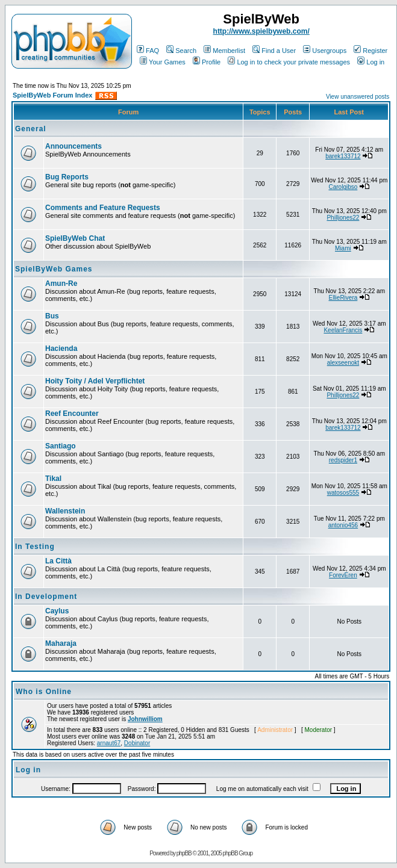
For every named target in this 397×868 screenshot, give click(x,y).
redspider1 (343, 460)
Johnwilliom (145, 719)
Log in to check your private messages (289, 62)
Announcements (73, 146)
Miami (343, 248)
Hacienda (61, 349)
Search (181, 51)
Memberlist (224, 51)
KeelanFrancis (343, 330)
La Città (58, 561)
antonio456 (343, 525)
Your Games (163, 62)
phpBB (184, 853)
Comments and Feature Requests (103, 208)
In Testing (35, 547)
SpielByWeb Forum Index (52, 95)
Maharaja (61, 643)
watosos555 (343, 493)
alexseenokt (343, 363)
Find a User (274, 51)
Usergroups (325, 51)
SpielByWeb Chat (75, 238)
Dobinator (137, 743)
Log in (371, 62)
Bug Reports (67, 177)
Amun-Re (61, 284)
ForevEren (343, 575)
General (31, 129)
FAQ (148, 51)
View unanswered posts (358, 97)
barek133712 (343, 156)
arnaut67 (109, 743)
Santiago (61, 446)
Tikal (53, 479)
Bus (52, 316)
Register (370, 51)
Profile (207, 62)
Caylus (57, 611)
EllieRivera (343, 298)
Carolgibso (343, 187)
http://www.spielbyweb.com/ (261, 31)
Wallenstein (65, 511)
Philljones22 (343, 218)
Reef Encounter (72, 414)
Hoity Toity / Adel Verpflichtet (95, 381)
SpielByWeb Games (54, 269)
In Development (46, 597)
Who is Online (44, 692)
